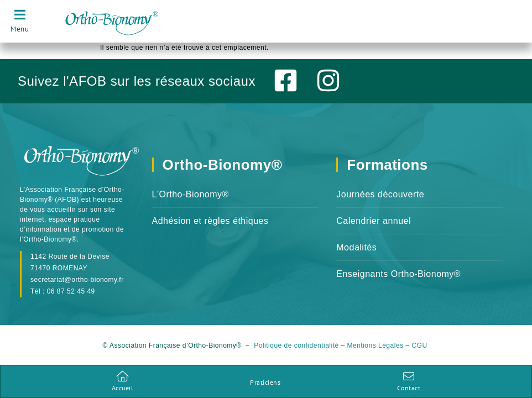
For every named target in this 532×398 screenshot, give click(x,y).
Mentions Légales (375, 352)
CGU (420, 352)
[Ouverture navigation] (20, 21)
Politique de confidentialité (296, 352)
